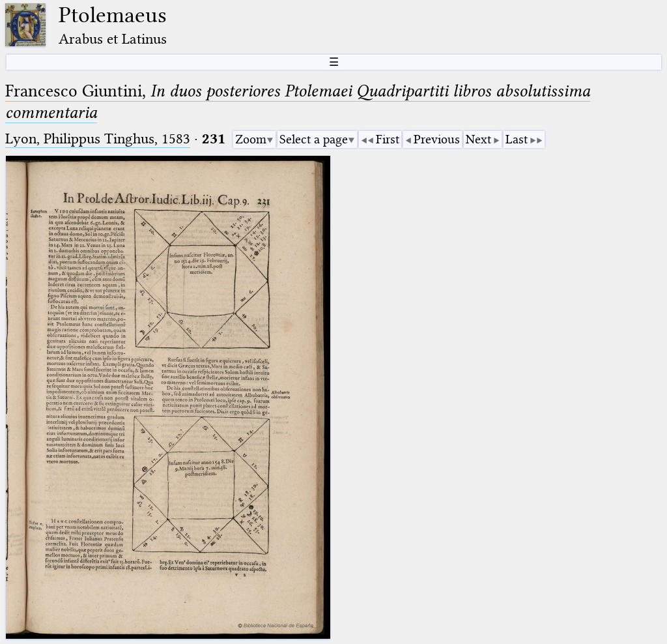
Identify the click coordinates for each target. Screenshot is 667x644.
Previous (437, 139)
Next (478, 139)
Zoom (251, 139)
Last (517, 139)
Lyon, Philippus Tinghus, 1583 (98, 139)
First (388, 139)
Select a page (314, 139)
